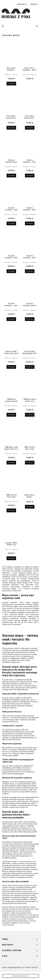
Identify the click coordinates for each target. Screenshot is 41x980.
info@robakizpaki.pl (15, 967)
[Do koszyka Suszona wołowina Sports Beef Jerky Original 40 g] (30, 319)
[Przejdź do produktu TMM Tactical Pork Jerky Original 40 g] (11, 480)
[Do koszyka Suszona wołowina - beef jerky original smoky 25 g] (11, 223)
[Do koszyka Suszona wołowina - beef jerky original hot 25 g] (30, 176)
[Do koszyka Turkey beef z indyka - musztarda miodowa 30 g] (30, 507)
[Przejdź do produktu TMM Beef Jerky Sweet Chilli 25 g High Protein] (11, 433)
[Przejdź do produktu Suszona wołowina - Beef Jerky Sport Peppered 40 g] (30, 193)
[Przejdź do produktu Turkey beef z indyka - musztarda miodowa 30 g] (30, 480)
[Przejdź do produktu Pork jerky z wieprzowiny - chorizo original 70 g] (11, 101)
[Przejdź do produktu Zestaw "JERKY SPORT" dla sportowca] (11, 528)
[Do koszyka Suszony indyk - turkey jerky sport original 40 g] (11, 367)
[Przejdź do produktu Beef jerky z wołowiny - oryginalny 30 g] (11, 53)
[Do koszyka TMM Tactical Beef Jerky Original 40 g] (30, 463)
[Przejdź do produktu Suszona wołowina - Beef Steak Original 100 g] (11, 241)
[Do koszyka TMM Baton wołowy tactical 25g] (11, 415)
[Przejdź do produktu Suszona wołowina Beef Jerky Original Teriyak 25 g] (11, 145)
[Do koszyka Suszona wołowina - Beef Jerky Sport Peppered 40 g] (30, 223)
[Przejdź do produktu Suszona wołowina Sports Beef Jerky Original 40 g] (30, 289)
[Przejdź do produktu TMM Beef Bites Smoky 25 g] (30, 385)
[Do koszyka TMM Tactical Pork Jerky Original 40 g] (11, 510)
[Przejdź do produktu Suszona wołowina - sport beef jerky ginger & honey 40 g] (11, 289)
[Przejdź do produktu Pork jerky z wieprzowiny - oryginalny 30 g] (30, 101)
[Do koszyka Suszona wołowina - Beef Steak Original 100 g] (11, 271)
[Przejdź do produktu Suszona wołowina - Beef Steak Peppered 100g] (30, 241)
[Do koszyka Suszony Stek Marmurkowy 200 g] (30, 367)
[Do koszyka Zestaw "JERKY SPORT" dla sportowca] (11, 558)
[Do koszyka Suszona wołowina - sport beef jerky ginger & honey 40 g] (11, 319)
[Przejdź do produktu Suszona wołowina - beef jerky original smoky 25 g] (11, 193)
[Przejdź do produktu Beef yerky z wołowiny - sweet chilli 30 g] (30, 53)
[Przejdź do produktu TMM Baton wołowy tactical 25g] (11, 385)
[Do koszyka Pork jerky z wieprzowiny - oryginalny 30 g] (30, 128)
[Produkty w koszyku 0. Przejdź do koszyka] (37, 11)
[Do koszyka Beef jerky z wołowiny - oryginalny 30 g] (11, 84)
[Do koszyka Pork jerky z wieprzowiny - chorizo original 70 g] (11, 128)
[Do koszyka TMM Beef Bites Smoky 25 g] (30, 415)
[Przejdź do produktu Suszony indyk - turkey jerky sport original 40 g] (11, 337)
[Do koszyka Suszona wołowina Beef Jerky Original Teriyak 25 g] (11, 176)
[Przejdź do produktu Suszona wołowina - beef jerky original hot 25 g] (30, 145)
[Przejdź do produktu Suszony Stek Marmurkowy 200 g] (30, 337)
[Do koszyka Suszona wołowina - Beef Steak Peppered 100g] (30, 271)
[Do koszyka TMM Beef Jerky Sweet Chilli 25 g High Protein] (11, 463)
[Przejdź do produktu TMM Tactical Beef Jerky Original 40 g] (30, 433)
